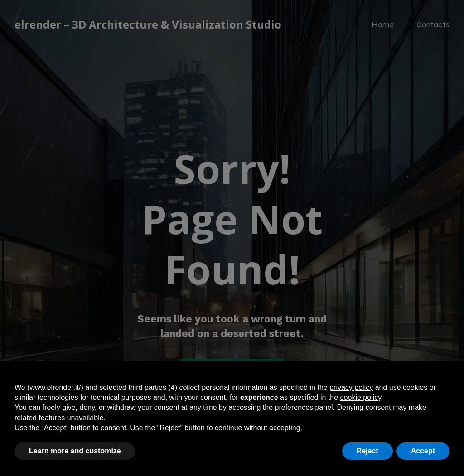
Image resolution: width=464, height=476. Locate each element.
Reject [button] (367, 451)
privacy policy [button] (351, 387)
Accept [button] (423, 451)
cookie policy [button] (361, 397)
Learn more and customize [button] (75, 451)
